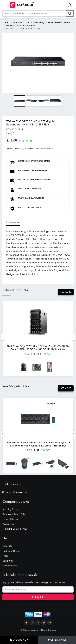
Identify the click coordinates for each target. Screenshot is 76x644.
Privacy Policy (9, 525)
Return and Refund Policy (14, 515)
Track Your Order (11, 552)
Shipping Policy (10, 510)
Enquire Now (19, 640)
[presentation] (3, 337)
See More (66, 292)
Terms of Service (10, 520)
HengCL (11, 133)
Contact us (7, 562)
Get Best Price (57, 640)
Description (13, 222)
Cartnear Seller (10, 567)
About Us (7, 547)
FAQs (5, 557)
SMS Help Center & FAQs (15, 530)
